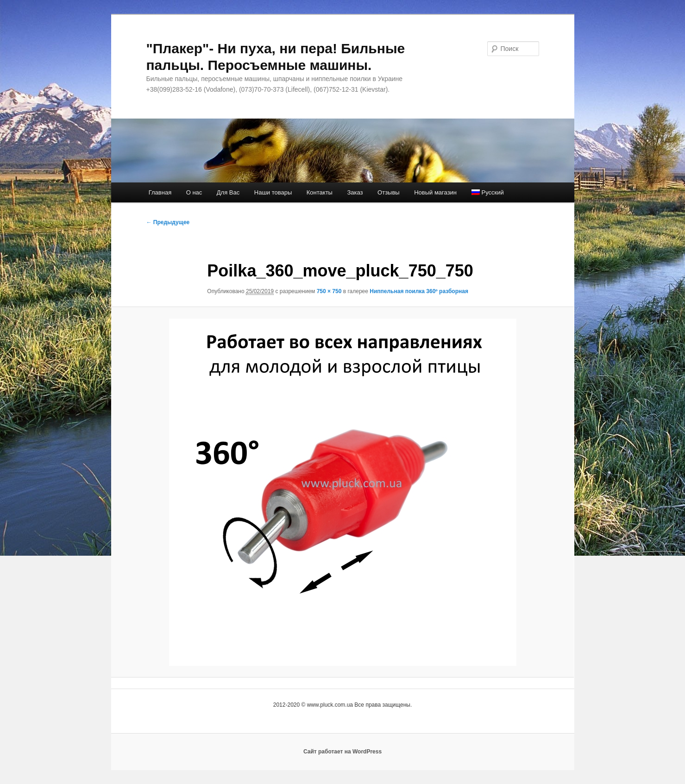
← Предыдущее (168, 222)
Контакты (320, 192)
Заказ (355, 192)
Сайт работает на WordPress (342, 752)
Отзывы (389, 192)
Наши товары (273, 192)
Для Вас (228, 192)
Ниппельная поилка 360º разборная (419, 291)
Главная (160, 192)
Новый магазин (435, 192)
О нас (194, 192)
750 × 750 (329, 291)
